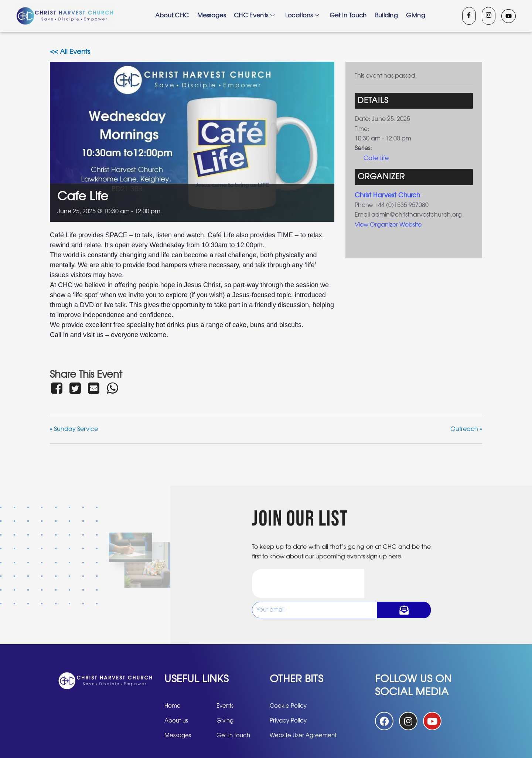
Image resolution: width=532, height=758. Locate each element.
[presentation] (308, 583)
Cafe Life (376, 158)
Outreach (466, 429)
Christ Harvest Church (389, 195)
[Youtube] (509, 16)
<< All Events (70, 52)
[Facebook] (469, 16)
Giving (413, 16)
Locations (302, 16)
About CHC (174, 16)
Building (385, 16)
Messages (213, 16)
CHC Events (255, 16)
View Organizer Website (388, 224)
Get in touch (347, 16)
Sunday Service (74, 429)
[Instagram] (489, 16)
